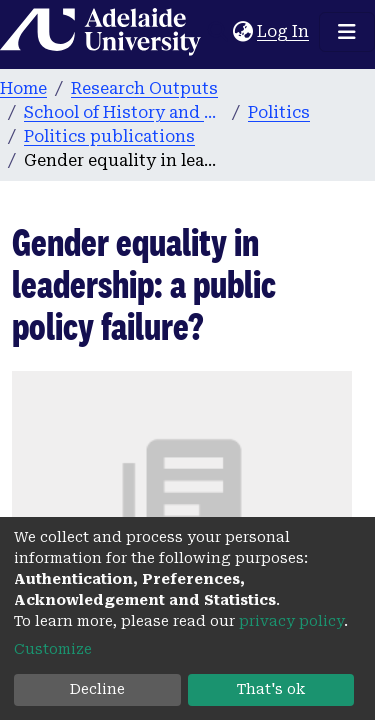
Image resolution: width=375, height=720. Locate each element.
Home (23, 88)
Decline (97, 689)
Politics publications (109, 136)
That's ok (271, 689)
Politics (279, 112)
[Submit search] (217, 32)
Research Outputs (144, 88)
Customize (53, 649)
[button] (242, 32)
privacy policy (291, 621)
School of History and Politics (124, 112)
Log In (284, 31)
